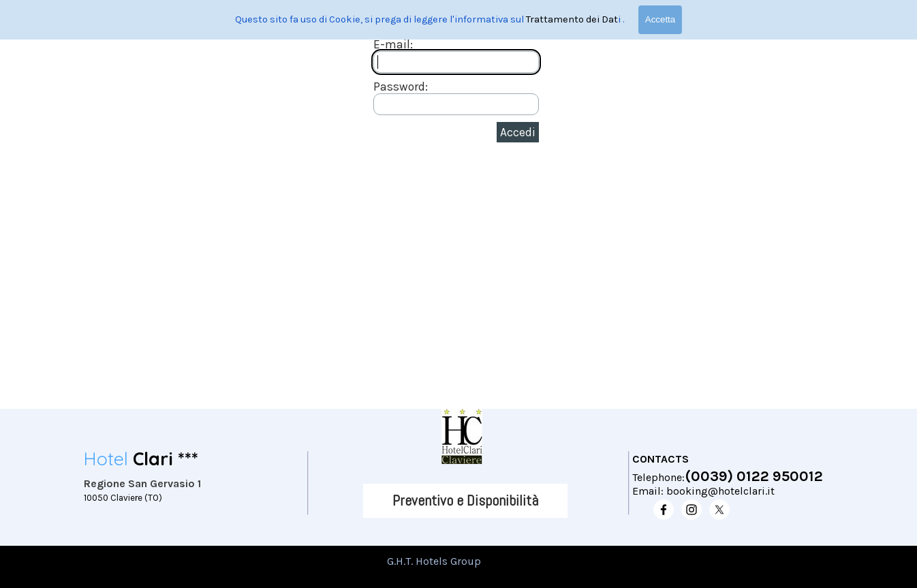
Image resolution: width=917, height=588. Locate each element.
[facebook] (664, 510)
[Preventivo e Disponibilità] (465, 501)
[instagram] (691, 510)
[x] (719, 510)
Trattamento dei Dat (572, 19)
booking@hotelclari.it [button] (720, 491)
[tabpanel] (189, 479)
